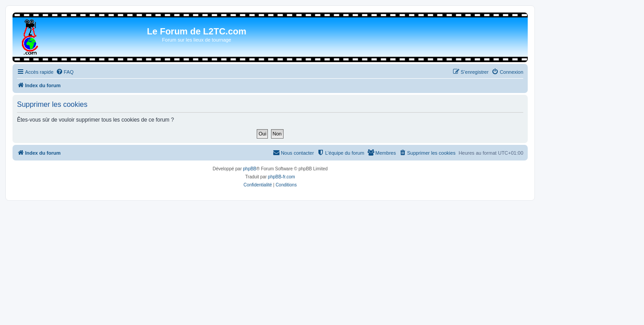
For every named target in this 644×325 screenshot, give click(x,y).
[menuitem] (65, 72)
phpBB (250, 169)
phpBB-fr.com (282, 177)
